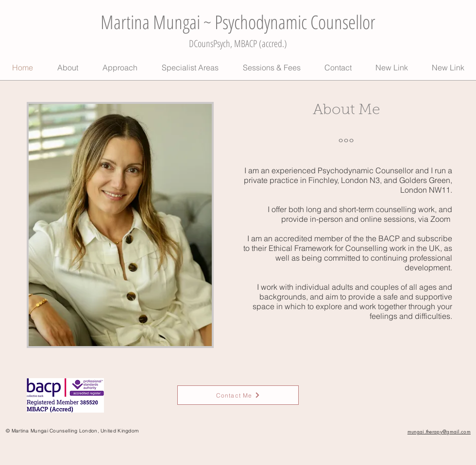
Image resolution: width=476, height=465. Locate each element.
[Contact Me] (238, 395)
